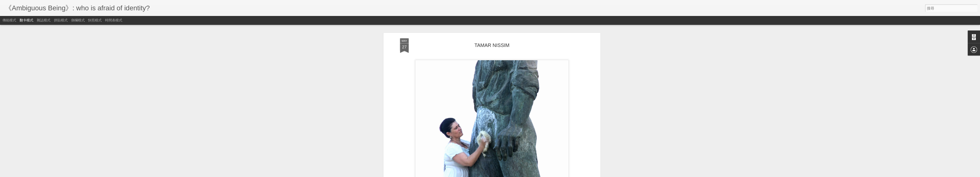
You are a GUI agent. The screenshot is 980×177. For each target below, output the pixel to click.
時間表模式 (114, 20)
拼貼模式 (61, 20)
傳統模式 (9, 20)
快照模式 (95, 20)
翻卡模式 (26, 20)
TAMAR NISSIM (492, 45)
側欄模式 (78, 20)
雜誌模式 (44, 20)
